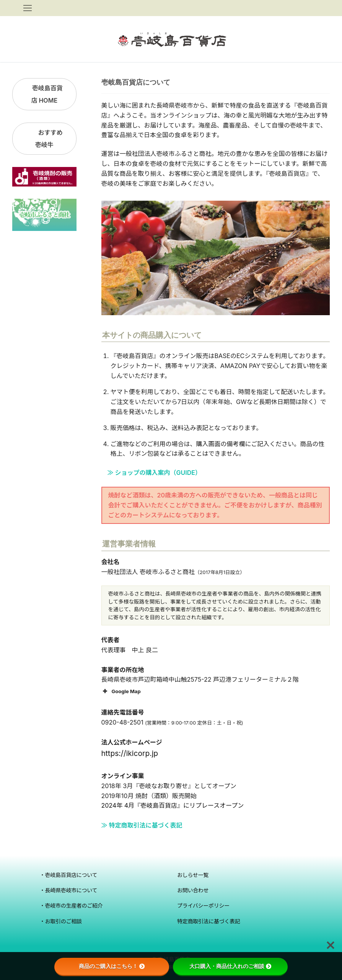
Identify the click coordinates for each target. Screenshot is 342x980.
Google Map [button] (121, 691)
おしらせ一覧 (193, 875)
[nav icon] (28, 8)
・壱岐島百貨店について (69, 875)
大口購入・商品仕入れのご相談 (230, 966)
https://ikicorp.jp (130, 753)
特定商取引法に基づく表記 (209, 921)
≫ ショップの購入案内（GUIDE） (151, 473)
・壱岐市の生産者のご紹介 (71, 906)
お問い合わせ (193, 890)
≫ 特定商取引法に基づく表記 (142, 825)
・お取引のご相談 (61, 921)
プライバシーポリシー (203, 906)
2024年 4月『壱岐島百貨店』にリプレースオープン (173, 805)
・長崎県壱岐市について (69, 890)
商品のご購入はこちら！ (112, 966)
